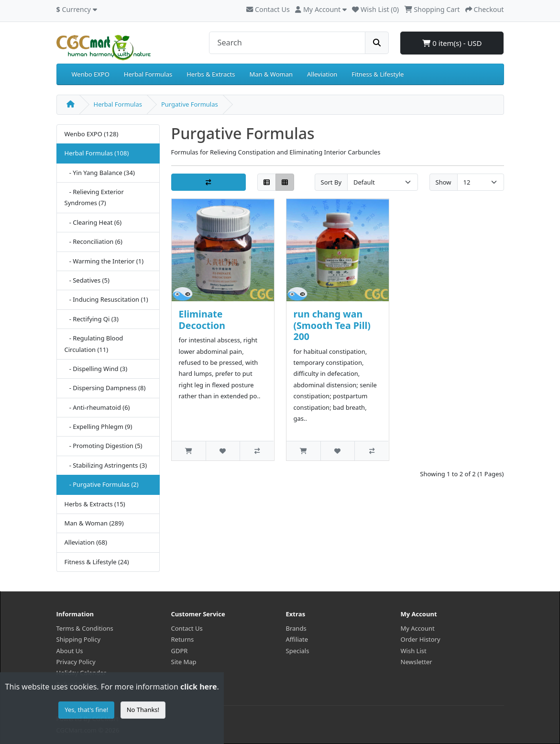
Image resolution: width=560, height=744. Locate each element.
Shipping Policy (79, 639)
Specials (298, 651)
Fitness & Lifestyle (378, 74)
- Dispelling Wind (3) (96, 369)
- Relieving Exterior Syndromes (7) (94, 197)
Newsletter (417, 662)
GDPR (180, 651)
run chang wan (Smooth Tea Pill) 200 (332, 325)
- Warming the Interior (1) (104, 261)
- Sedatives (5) (87, 280)
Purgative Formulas (190, 104)
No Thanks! (143, 710)
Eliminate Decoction (202, 319)
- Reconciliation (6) (93, 241)
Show (444, 182)
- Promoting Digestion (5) (104, 446)
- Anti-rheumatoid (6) (97, 407)
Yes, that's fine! (86, 710)
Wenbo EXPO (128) (92, 134)
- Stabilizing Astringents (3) (106, 465)
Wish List (414, 651)
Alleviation (322, 74)
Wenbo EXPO (91, 74)
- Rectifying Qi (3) (92, 319)
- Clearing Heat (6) (93, 222)
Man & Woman (271, 74)
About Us (70, 651)
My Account (418, 628)
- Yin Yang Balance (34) (100, 173)
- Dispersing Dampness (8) (105, 388)
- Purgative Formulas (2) (102, 484)
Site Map (184, 662)
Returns (183, 639)
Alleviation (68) (86, 542)
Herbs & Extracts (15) (95, 504)
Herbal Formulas (148, 74)
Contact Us (268, 9)
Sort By (331, 182)
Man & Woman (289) (94, 523)
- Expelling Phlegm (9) (99, 427)
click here (198, 687)
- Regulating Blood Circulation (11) (94, 344)
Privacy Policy (76, 662)
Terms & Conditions (85, 628)
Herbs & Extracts (211, 74)
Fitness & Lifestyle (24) (97, 562)
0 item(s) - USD (452, 43)
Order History (421, 639)
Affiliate (297, 639)
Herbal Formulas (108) (97, 153)
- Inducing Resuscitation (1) (106, 299)
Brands (296, 628)
